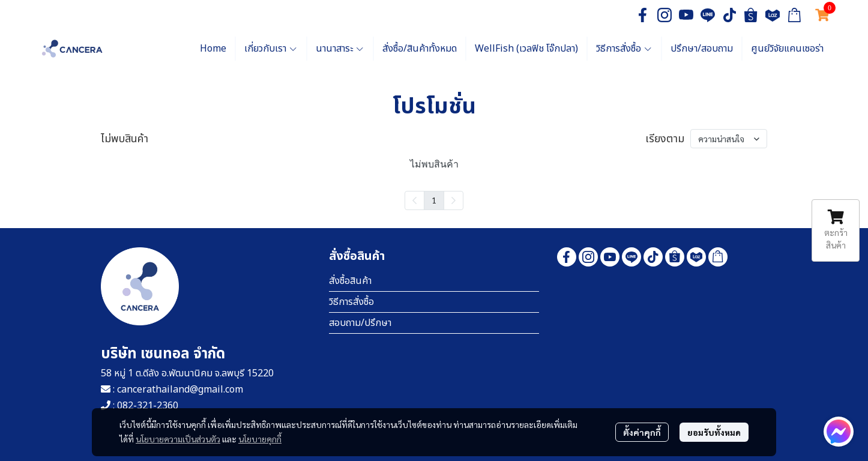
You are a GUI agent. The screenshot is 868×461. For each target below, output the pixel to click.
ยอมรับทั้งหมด (714, 432)
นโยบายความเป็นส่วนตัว (178, 439)
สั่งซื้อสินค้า (350, 281)
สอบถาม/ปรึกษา (360, 323)
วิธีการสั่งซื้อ (351, 302)
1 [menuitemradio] (434, 200)
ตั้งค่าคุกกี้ (642, 432)
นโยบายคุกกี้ (260, 439)
